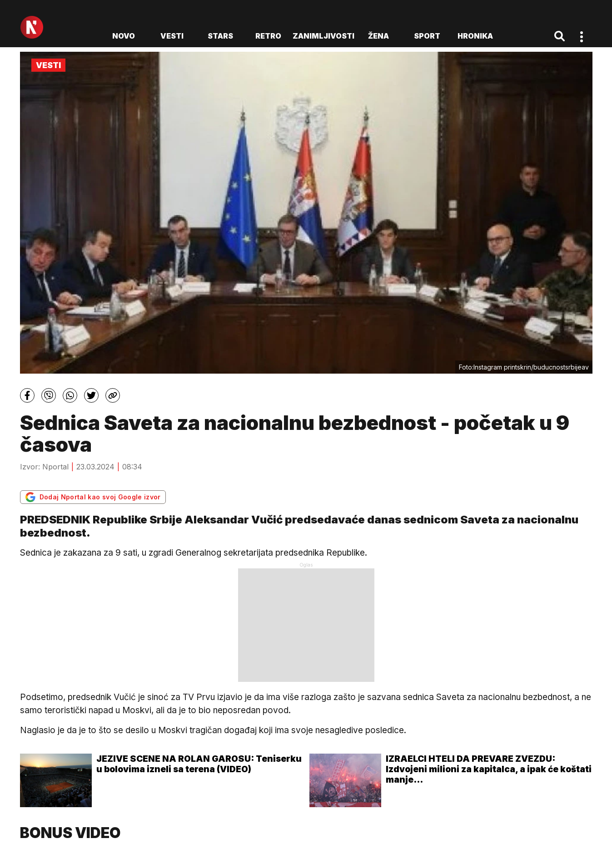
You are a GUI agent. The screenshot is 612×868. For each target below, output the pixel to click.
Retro (268, 36)
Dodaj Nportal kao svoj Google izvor (93, 497)
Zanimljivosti (323, 36)
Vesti (172, 36)
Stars (220, 36)
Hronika (475, 36)
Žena (378, 36)
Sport (427, 36)
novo (124, 36)
